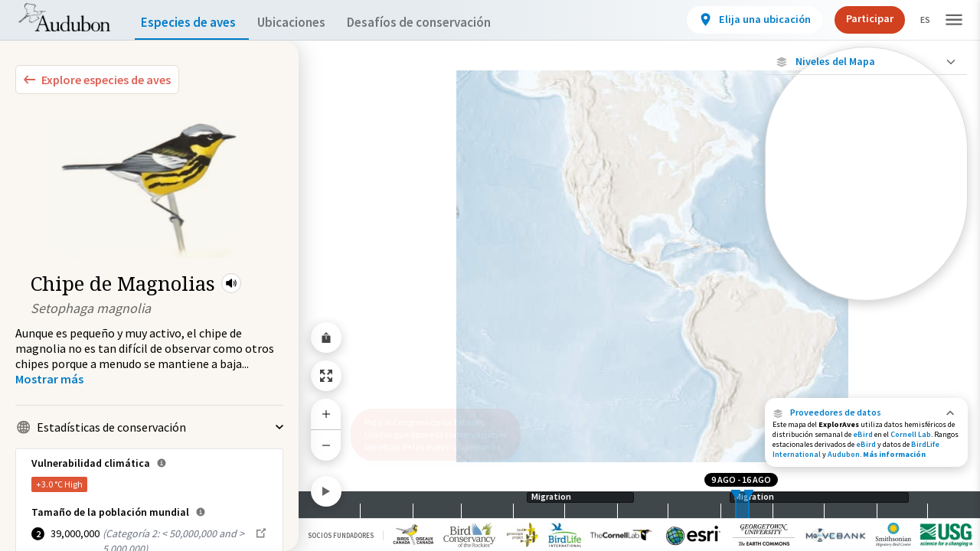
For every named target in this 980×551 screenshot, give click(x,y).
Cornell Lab (911, 434)
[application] (490, 275)
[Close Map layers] (866, 62)
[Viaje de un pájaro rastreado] (866, 202)
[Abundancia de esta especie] (866, 246)
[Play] (326, 491)
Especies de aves (192, 23)
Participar (857, 18)
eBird (863, 434)
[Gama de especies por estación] (866, 291)
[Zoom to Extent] (326, 376)
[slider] (736, 505)
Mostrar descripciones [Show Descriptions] (866, 304)
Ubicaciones (305, 23)
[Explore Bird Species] (97, 80)
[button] (231, 283)
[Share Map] (326, 337)
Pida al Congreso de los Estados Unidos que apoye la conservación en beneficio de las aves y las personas (431, 428)
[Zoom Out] (326, 445)
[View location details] (742, 20)
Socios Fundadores (341, 535)
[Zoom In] (326, 414)
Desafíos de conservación (443, 23)
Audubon (844, 454)
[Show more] (49, 379)
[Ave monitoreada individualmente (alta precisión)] (866, 161)
